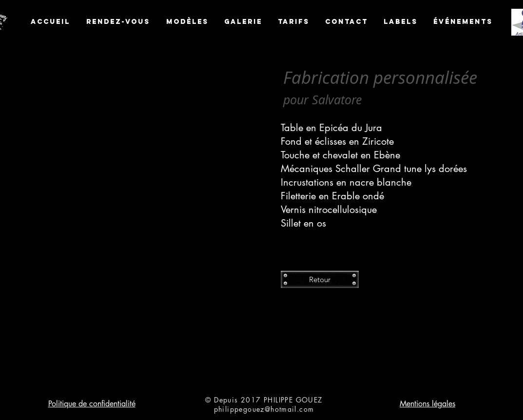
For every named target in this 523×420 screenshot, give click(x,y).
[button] (150, 215)
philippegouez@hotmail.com (264, 409)
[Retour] (320, 279)
